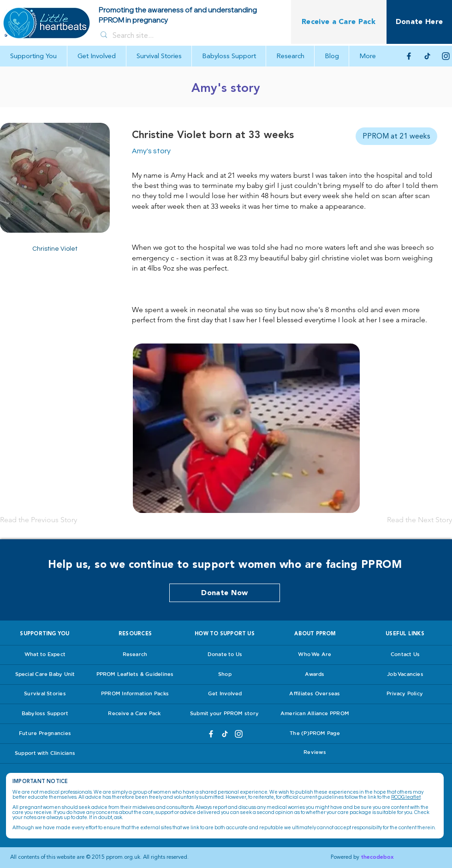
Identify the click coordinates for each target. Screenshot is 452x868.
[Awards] (315, 675)
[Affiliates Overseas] (315, 694)
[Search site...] (189, 36)
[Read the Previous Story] (39, 520)
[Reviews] (315, 753)
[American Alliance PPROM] (315, 714)
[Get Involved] (225, 694)
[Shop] (225, 675)
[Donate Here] (419, 22)
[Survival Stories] (45, 694)
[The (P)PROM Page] (315, 734)
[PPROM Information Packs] (135, 694)
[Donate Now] (225, 593)
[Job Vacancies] (405, 675)
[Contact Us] (405, 655)
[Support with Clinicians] (45, 753)
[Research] (135, 655)
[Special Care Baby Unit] (45, 675)
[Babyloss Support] (45, 714)
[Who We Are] (315, 655)
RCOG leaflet (406, 797)
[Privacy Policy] (405, 694)
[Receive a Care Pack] (339, 22)
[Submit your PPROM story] (224, 714)
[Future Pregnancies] (45, 734)
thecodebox (377, 857)
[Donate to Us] (225, 655)
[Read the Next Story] (419, 520)
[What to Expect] (45, 655)
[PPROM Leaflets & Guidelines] (135, 675)
